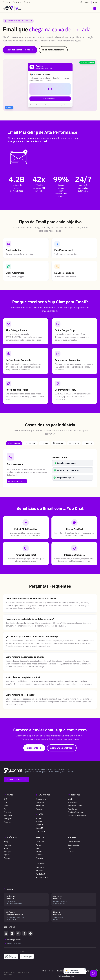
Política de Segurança (66, 976)
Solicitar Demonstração (20, 50)
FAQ (69, 848)
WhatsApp (8, 812)
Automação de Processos (77, 815)
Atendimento (73, 802)
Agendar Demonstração (62, 748)
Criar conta (34, 748)
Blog (38, 848)
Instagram (8, 819)
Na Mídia (39, 852)
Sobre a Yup (40, 842)
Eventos (88, 443)
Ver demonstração (17, 481)
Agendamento (73, 809)
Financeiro (30, 443)
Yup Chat (40, 867)
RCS (5, 802)
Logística (74, 443)
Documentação (73, 845)
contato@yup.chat (14, 940)
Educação (7, 852)
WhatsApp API (41, 831)
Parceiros (39, 858)
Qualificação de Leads (76, 812)
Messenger (8, 815)
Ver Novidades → (50, 99)
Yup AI (39, 871)
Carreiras (39, 855)
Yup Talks (40, 874)
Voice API (39, 828)
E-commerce (14, 443)
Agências (7, 855)
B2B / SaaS (59, 443)
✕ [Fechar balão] (85, 969)
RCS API (39, 822)
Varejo (6, 842)
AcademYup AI (42, 877)
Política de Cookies (48, 971)
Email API (39, 825)
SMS (5, 799)
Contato (71, 852)
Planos (38, 845)
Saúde (44, 443)
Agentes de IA (41, 799)
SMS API (39, 818)
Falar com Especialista (53, 50)
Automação (40, 806)
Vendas (71, 799)
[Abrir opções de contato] (93, 973)
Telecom (7, 858)
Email (6, 806)
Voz (5, 809)
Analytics (39, 809)
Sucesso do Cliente (75, 806)
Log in (95, 2)
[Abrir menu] (95, 8)
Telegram (7, 822)
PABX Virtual (40, 802)
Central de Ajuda (74, 842)
